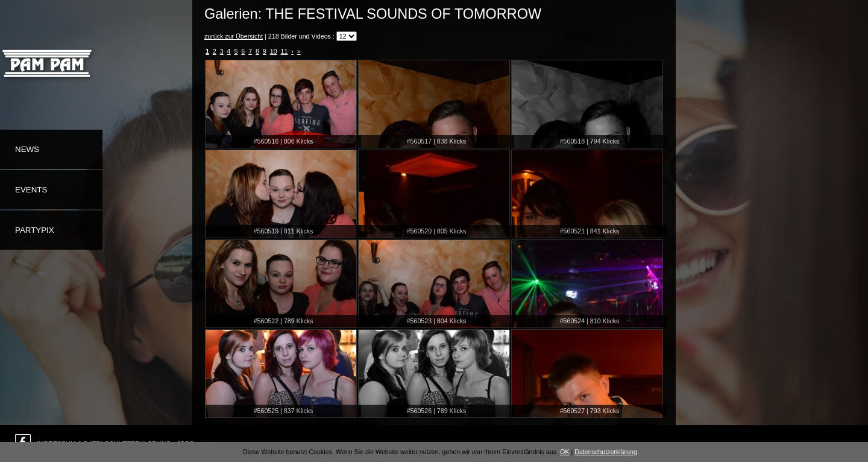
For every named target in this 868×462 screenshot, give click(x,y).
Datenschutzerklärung (606, 452)
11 (285, 51)
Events (31, 190)
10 (274, 51)
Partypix (35, 230)
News (27, 149)
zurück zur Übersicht (234, 36)
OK (565, 452)
